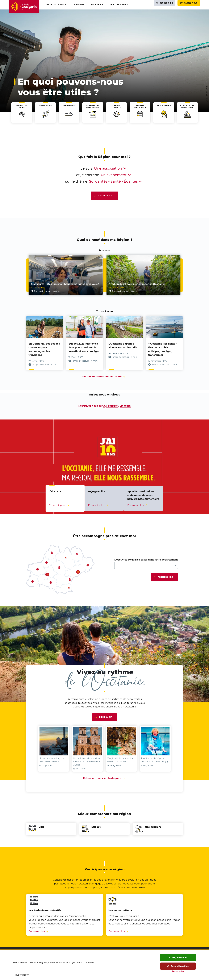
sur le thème (76, 181)
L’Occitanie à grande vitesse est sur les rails (123, 346)
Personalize (178, 971)
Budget (96, 827)
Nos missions (153, 827)
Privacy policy (21, 975)
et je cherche (88, 175)
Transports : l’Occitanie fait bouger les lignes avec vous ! (65, 284)
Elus (41, 827)
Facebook (112, 406)
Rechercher (106, 196)
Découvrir (106, 717)
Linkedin (125, 406)
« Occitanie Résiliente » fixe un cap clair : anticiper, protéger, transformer (163, 349)
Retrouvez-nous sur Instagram (104, 778)
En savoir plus (37, 931)
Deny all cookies (178, 966)
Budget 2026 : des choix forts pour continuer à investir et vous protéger (84, 348)
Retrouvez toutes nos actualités (102, 377)
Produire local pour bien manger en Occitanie (137, 284)
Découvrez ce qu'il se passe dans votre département (146, 560)
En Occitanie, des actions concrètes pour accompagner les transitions (44, 349)
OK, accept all (178, 957)
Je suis (87, 168)
